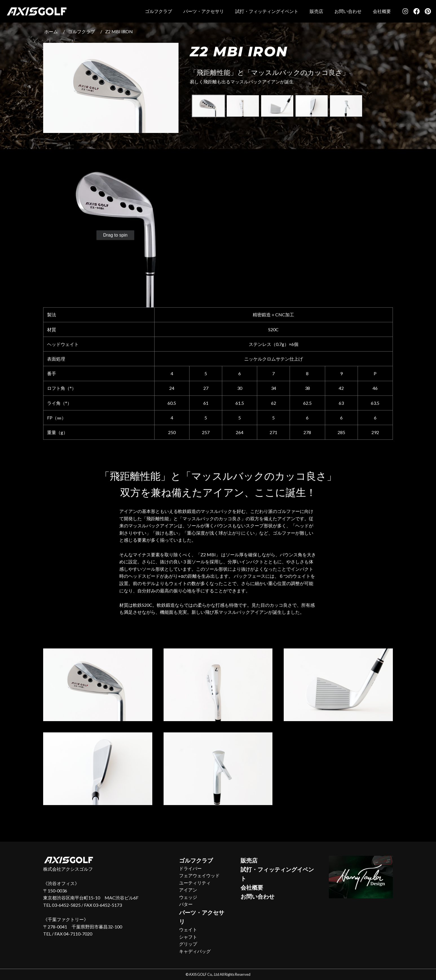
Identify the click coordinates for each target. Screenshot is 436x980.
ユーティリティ (195, 883)
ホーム (51, 31)
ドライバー (190, 868)
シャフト (188, 937)
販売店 (316, 11)
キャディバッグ (195, 951)
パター (186, 904)
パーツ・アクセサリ (204, 11)
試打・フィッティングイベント (267, 11)
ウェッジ (188, 897)
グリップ (188, 944)
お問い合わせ (348, 11)
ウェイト (188, 929)
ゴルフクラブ (158, 11)
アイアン (188, 890)
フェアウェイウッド (199, 875)
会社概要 (382, 11)
